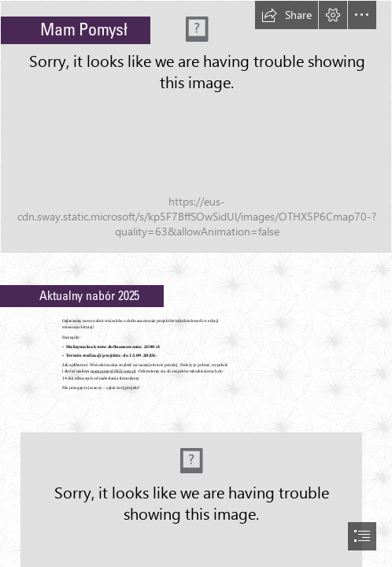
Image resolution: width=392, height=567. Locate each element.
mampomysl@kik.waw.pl (113, 372)
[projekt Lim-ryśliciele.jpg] (196, 127)
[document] (196, 283)
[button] (287, 15)
